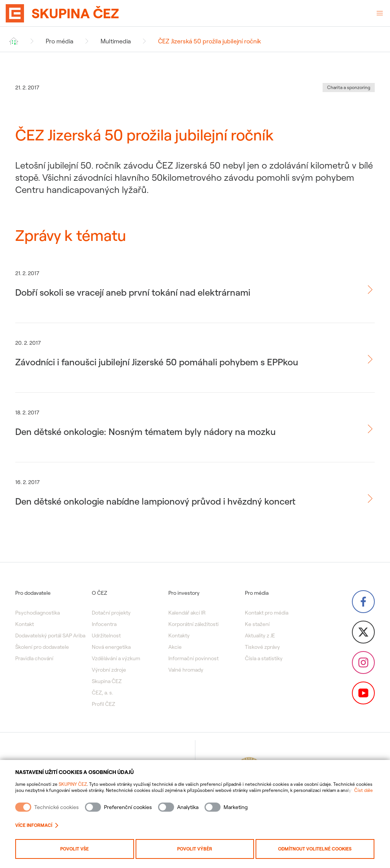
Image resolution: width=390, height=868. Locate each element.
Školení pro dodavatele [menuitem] (42, 647)
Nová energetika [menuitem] (111, 647)
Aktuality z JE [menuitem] (260, 635)
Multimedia (116, 41)
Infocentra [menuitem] (104, 624)
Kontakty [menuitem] (179, 635)
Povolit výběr (195, 849)
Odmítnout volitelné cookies (315, 849)
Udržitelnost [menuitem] (106, 635)
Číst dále (364, 790)
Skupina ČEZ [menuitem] (107, 681)
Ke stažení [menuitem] (257, 624)
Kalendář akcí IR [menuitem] (187, 613)
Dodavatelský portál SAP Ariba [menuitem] (50, 635)
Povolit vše (74, 849)
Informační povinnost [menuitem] (193, 658)
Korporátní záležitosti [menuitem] (193, 624)
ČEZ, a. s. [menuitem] (102, 693)
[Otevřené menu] (380, 13)
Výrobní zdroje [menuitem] (109, 670)
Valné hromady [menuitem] (186, 670)
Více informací (37, 825)
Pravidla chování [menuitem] (34, 658)
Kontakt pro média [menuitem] (267, 613)
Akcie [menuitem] (175, 647)
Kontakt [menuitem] (25, 624)
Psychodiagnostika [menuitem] (38, 613)
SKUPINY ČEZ (73, 784)
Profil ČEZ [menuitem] (103, 704)
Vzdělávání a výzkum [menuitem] (116, 658)
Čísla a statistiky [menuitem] (264, 658)
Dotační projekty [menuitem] (111, 613)
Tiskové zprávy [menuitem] (262, 647)
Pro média (59, 41)
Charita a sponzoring (349, 87)
